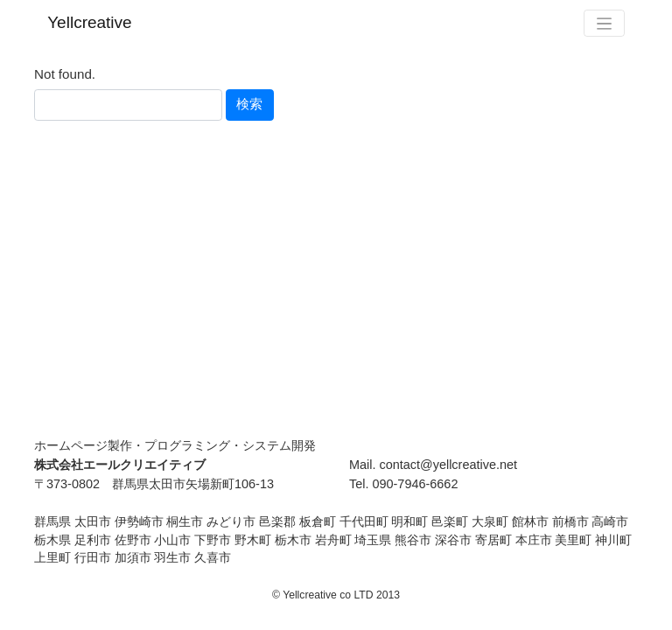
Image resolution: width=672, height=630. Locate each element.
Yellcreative (89, 22)
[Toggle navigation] (604, 23)
